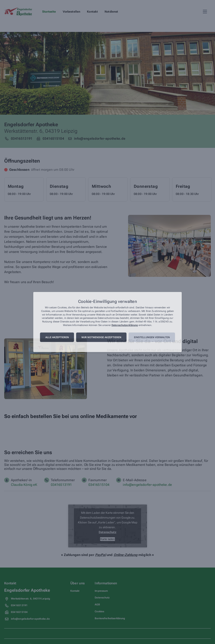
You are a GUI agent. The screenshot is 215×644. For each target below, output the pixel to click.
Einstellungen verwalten (152, 337)
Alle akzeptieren (57, 337)
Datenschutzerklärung (125, 325)
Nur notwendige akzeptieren (101, 337)
